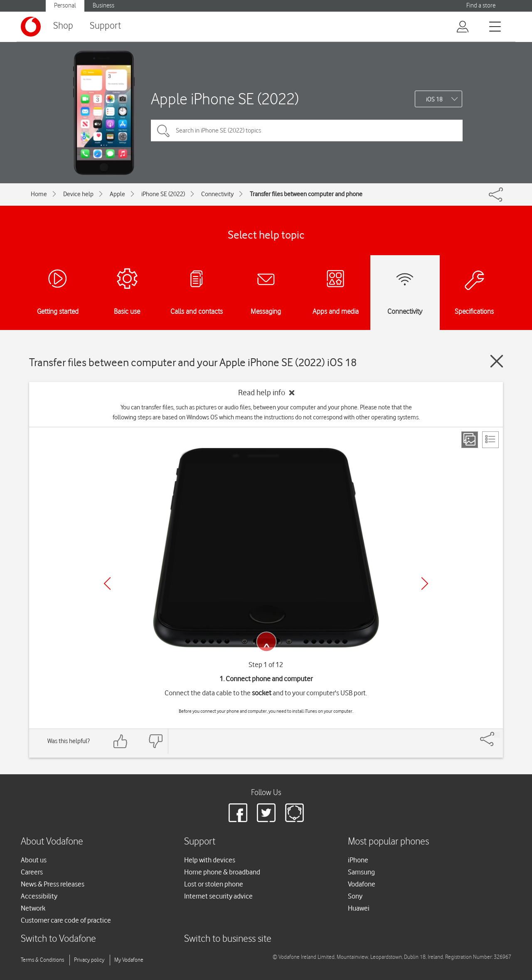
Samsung (361, 872)
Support (105, 26)
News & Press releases (53, 884)
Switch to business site (228, 939)
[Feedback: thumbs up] (121, 741)
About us (34, 860)
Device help (78, 194)
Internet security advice (218, 896)
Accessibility (39, 896)
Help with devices (210, 860)
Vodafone (362, 884)
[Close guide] (497, 361)
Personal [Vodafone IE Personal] (65, 6)
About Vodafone (52, 842)
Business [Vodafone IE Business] (103, 6)
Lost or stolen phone (214, 884)
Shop (63, 26)
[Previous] (107, 584)
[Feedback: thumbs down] (155, 741)
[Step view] (470, 440)
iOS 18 (434, 99)
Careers (32, 872)
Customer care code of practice (66, 920)
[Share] (497, 735)
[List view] (490, 440)
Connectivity (217, 194)
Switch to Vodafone (58, 939)
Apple (117, 194)
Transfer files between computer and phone (306, 194)
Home (39, 194)
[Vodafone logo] (31, 27)
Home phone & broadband (222, 872)
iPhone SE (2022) (163, 194)
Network (33, 908)
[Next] (425, 584)
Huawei (359, 908)
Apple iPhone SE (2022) (225, 99)
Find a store (481, 6)
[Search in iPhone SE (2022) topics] (307, 131)
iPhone (358, 860)
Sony (355, 896)
